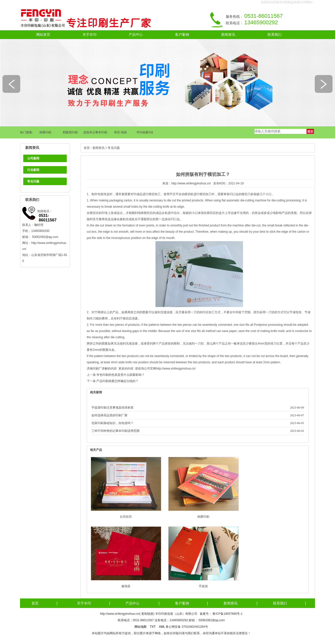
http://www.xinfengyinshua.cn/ (191, 183)
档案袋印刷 (71, 132)
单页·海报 (121, 132)
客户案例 (182, 35)
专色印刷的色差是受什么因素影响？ (120, 375)
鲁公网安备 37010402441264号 (187, 627)
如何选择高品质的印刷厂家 (109, 415)
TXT (153, 627)
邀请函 (126, 586)
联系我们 (274, 35)
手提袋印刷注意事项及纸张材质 (112, 408)
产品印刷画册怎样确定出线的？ (117, 381)
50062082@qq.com (45, 237)
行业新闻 (33, 170)
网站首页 (43, 35)
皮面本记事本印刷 (96, 132)
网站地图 (140, 627)
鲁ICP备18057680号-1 (227, 614)
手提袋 (203, 586)
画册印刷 (46, 132)
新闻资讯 (228, 35)
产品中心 (136, 35)
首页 (87, 148)
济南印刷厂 (94, 369)
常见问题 (33, 181)
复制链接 (147, 614)
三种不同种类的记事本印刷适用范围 (115, 431)
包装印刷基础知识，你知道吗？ (112, 423)
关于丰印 (89, 35)
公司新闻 (33, 158)
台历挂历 (126, 517)
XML (162, 627)
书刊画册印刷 (146, 132)
